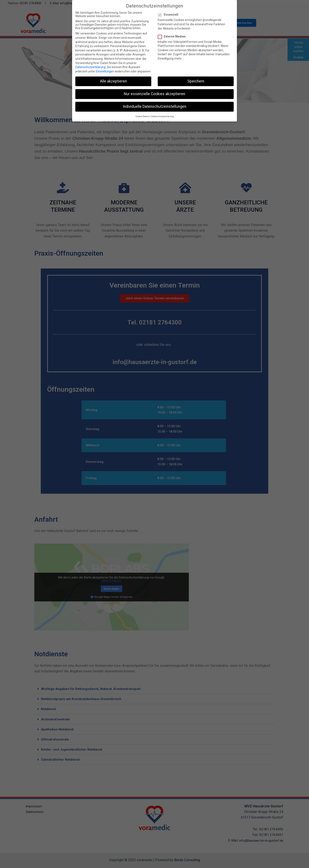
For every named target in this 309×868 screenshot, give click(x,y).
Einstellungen (105, 71)
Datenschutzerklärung (90, 67)
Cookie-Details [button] (143, 116)
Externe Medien (173, 36)
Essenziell (169, 15)
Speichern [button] (196, 81)
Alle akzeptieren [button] (113, 81)
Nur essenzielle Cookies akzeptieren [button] (154, 94)
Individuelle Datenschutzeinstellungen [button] (154, 106)
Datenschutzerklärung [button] (163, 116)
